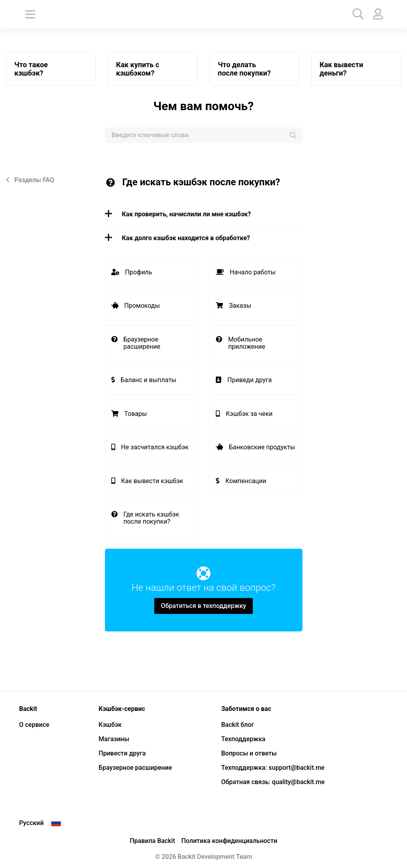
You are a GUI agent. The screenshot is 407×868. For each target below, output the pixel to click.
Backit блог (237, 725)
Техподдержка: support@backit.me (273, 768)
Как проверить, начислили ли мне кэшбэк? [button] (178, 214)
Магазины (114, 739)
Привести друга (122, 753)
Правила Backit (152, 841)
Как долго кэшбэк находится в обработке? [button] (178, 238)
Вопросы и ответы (249, 753)
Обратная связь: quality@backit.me (273, 782)
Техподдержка (243, 739)
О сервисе (34, 725)
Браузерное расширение (135, 768)
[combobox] (204, 135)
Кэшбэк (110, 725)
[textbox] (204, 135)
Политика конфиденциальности (229, 841)
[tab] (204, 214)
